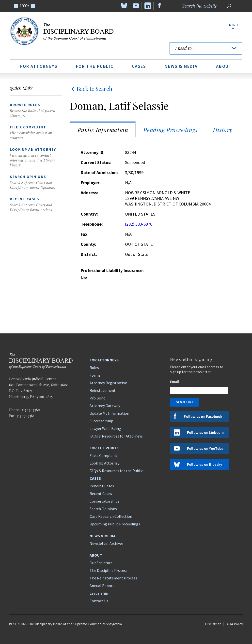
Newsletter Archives (107, 543)
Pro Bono (98, 398)
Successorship (101, 421)
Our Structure (101, 563)
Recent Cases (101, 493)
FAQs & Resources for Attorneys (116, 436)
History (223, 130)
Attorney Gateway (105, 406)
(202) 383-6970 (139, 224)
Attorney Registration (108, 383)
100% (24, 6)
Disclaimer (213, 624)
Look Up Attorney (104, 463)
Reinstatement (103, 390)
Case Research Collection (111, 516)
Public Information (103, 130)
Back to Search (91, 89)
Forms (95, 375)
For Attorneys (39, 66)
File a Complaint (103, 455)
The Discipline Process (109, 570)
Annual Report (102, 586)
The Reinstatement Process (113, 578)
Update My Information (109, 413)
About (224, 66)
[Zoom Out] (33, 6)
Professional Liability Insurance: (112, 270)
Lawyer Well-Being (105, 428)
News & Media (181, 66)
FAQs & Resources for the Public (116, 471)
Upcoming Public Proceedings (115, 524)
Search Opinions (103, 509)
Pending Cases (102, 486)
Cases (139, 66)
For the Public (95, 66)
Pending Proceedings (170, 130)
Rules (94, 368)
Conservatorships (104, 501)
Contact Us (99, 601)
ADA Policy (235, 624)
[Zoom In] (16, 6)
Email (174, 382)
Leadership (99, 593)
